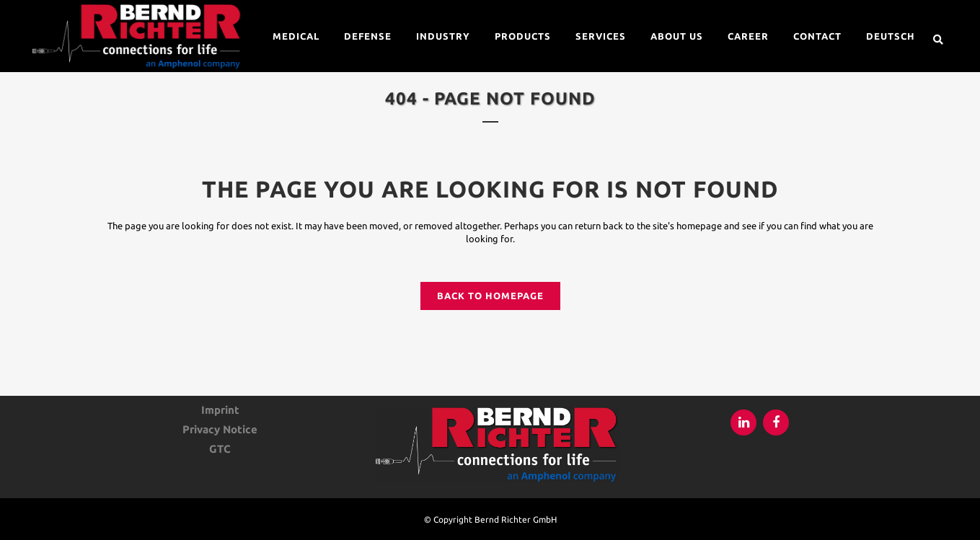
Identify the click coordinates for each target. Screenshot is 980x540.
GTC (220, 449)
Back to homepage (490, 296)
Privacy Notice (220, 430)
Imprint (220, 410)
